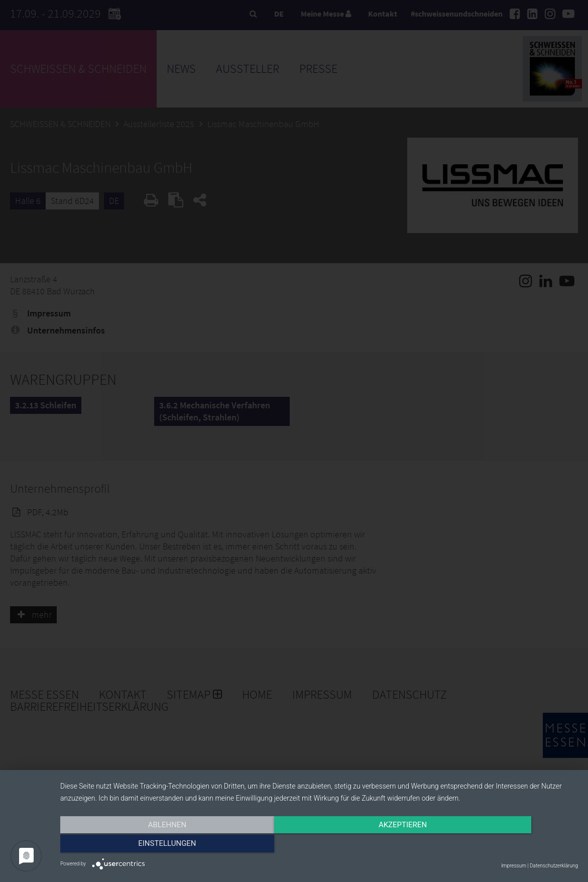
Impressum (514, 866)
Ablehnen (138, 845)
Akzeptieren (319, 845)
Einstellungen (500, 845)
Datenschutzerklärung (554, 866)
